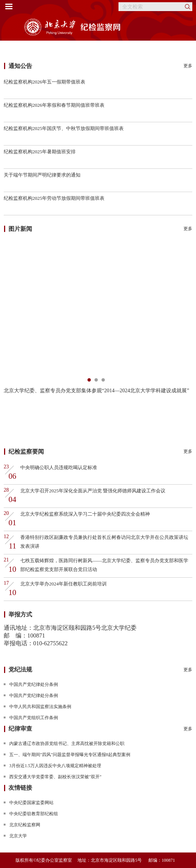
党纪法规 (20, 669)
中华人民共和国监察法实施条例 (40, 707)
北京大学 (18, 836)
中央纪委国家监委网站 (31, 803)
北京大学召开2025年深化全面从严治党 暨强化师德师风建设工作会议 (93, 491)
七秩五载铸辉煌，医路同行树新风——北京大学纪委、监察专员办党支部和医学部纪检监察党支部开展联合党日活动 (104, 565)
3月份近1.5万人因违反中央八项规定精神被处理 (55, 766)
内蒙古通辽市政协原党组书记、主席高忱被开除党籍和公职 (67, 744)
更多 (188, 66)
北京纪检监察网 (25, 825)
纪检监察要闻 (26, 452)
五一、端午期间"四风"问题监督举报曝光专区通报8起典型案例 (70, 755)
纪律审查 (20, 729)
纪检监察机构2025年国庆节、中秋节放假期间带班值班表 (64, 128)
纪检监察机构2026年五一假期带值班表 (44, 82)
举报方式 (20, 614)
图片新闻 (20, 229)
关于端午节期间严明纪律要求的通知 (42, 175)
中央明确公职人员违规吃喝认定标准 (59, 467)
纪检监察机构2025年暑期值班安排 (40, 152)
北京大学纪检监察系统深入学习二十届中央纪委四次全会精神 (85, 514)
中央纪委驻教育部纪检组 (34, 814)
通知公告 (20, 66)
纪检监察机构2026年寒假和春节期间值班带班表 (54, 105)
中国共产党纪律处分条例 (34, 684)
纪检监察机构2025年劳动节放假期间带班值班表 (54, 198)
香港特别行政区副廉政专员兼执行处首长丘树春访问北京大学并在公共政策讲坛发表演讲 (104, 542)
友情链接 (20, 788)
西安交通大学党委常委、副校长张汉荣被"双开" (55, 777)
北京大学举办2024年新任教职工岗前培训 (63, 584)
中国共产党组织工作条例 (34, 718)
